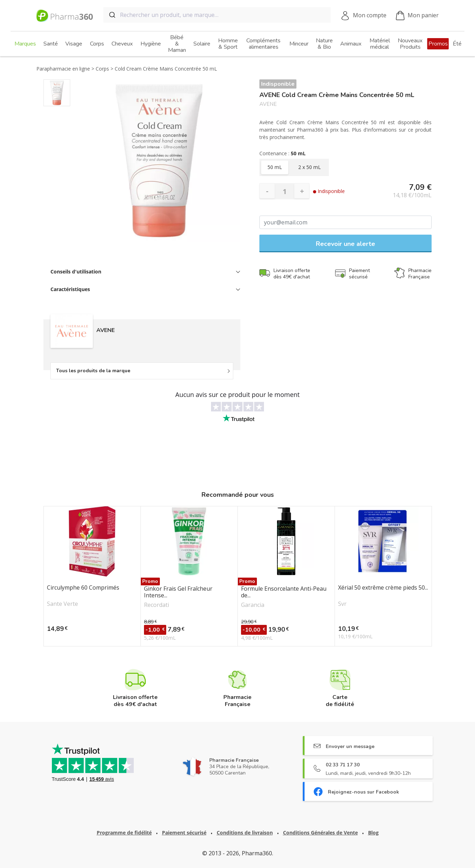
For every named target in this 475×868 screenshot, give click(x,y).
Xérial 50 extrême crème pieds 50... (383, 588)
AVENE (268, 104)
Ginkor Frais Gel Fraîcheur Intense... (178, 592)
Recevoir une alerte (345, 244)
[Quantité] (284, 191)
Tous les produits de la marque (93, 371)
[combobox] (217, 15)
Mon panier (417, 16)
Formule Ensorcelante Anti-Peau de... (284, 592)
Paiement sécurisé (184, 833)
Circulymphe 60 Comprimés (83, 588)
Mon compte (370, 15)
